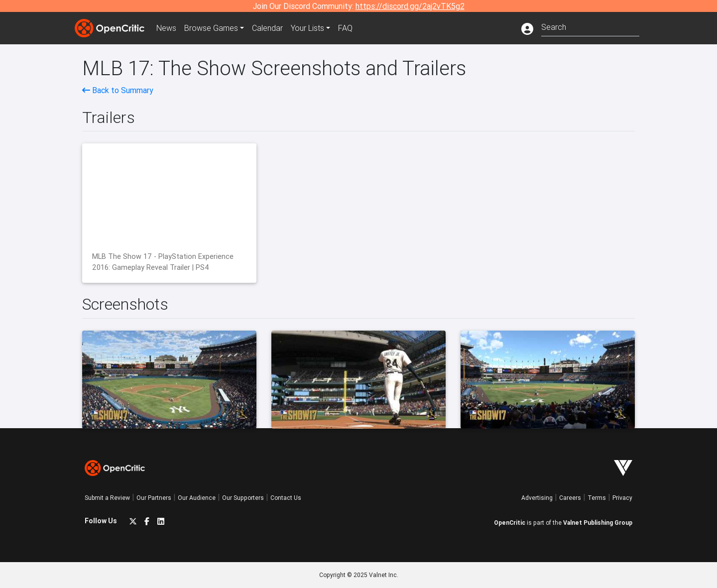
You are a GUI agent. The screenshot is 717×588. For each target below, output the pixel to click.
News (166, 28)
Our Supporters (243, 498)
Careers (570, 498)
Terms (597, 498)
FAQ (345, 28)
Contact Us (286, 498)
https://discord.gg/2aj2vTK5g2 (410, 6)
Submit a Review (107, 498)
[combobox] (590, 26)
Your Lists (307, 28)
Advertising (537, 498)
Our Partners (154, 498)
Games (211, 28)
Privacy (622, 498)
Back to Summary (118, 90)
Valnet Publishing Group (598, 523)
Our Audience (197, 498)
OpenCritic (510, 523)
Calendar (267, 28)
